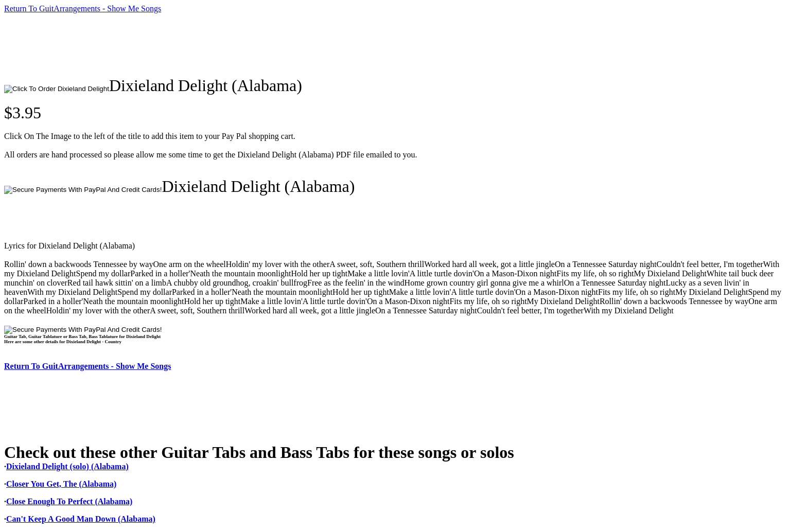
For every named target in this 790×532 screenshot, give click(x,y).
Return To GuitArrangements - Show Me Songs (83, 8)
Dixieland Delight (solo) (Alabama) (67, 466)
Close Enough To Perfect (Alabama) (69, 501)
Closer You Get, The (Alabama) (61, 484)
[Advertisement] (191, 45)
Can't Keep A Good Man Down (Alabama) (81, 519)
